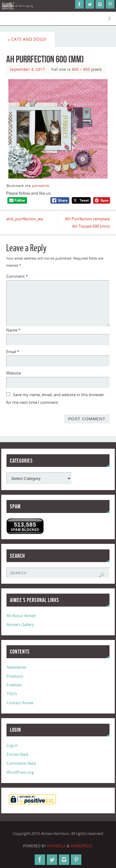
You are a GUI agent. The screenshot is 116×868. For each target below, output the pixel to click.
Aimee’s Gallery (20, 625)
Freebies (14, 685)
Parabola (56, 846)
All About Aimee (21, 616)
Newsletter (17, 667)
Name (13, 330)
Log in (12, 745)
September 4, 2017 (27, 69)
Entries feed (17, 754)
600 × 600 (81, 69)
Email (13, 352)
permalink (41, 186)
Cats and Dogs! (27, 39)
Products (15, 676)
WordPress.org (20, 772)
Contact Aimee (20, 703)
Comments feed (21, 763)
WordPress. (82, 846)
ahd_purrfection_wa (25, 219)
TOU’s (12, 694)
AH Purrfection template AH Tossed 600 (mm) (87, 223)
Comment (17, 276)
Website (14, 373)
